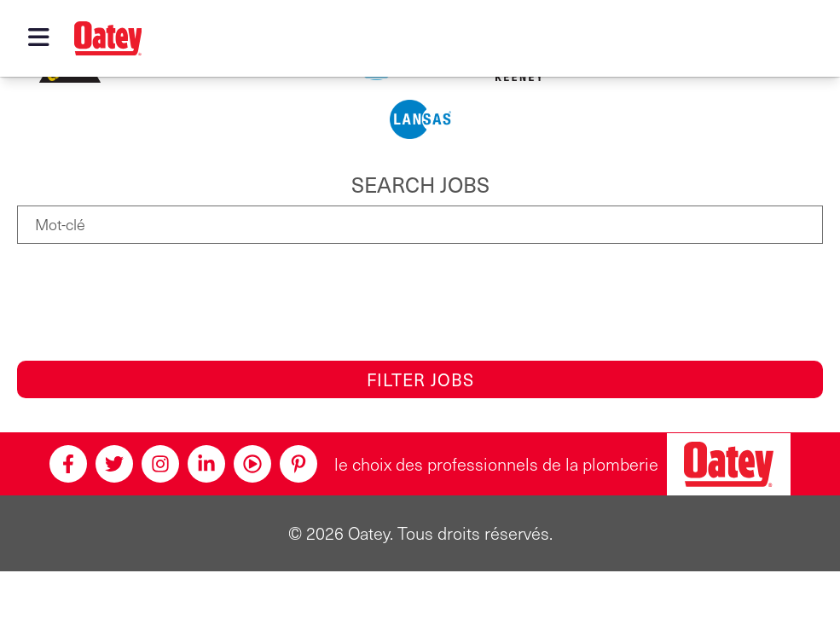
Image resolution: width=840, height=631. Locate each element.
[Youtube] (252, 464)
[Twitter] (114, 464)
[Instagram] (160, 464)
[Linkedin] (206, 464)
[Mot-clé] (420, 225)
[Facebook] (68, 464)
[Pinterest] (298, 464)
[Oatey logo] (108, 38)
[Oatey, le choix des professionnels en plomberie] (729, 464)
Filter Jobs (420, 379)
